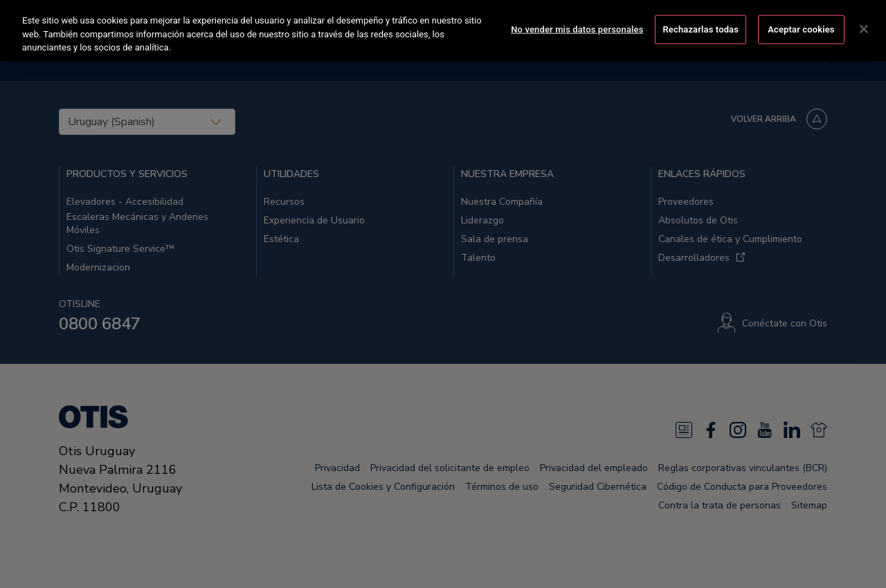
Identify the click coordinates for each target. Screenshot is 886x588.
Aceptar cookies (801, 27)
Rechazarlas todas (700, 27)
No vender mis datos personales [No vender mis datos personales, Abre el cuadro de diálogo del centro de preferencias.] (577, 27)
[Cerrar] (864, 27)
